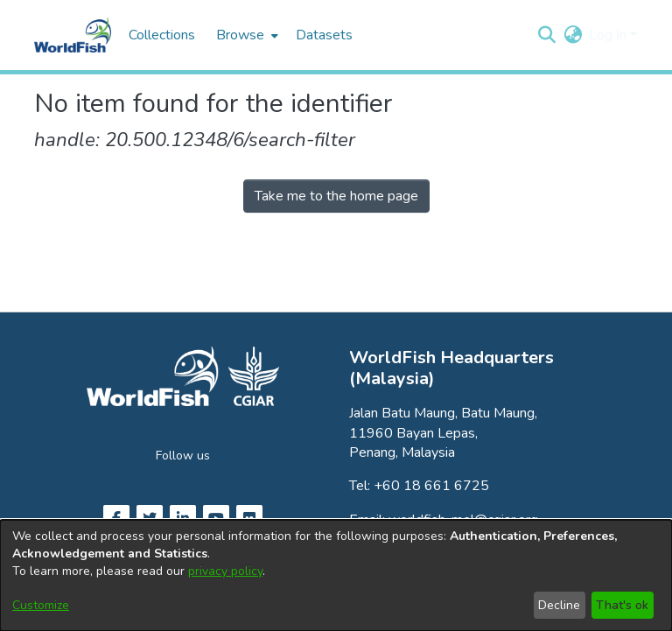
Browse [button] (240, 35)
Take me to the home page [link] (336, 196)
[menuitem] (245, 35)
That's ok (622, 605)
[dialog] (336, 575)
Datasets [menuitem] (324, 35)
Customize (41, 605)
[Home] (73, 35)
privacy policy (225, 571)
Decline (559, 605)
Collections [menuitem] (162, 35)
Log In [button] (609, 35)
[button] (546, 35)
